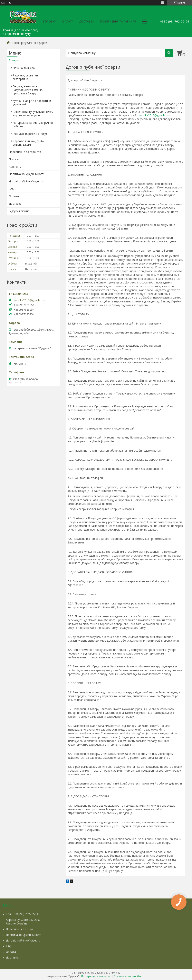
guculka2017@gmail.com (154, 115)
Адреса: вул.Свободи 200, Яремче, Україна (23, 922)
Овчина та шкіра (24, 68)
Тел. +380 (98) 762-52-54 (22, 914)
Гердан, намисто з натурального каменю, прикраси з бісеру (28, 90)
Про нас (14, 159)
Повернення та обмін (20, 929)
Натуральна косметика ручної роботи (33, 124)
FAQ (12, 189)
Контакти (15, 167)
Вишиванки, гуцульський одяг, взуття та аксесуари (33, 113)
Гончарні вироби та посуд (30, 134)
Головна (50, 21)
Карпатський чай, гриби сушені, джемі (29, 143)
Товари (14, 60)
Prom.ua (116, 973)
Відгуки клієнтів (19, 211)
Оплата (68, 21)
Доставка (87, 21)
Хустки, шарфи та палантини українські (32, 103)
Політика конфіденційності (27, 174)
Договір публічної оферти (26, 181)
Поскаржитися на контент (96, 976)
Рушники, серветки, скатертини (26, 77)
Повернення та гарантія (118, 21)
